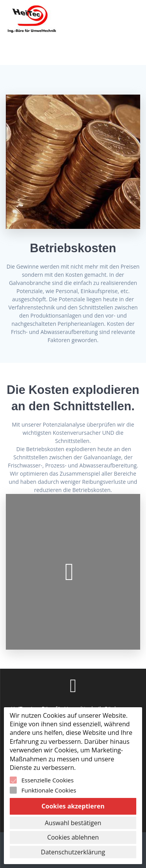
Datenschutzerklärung (73, 852)
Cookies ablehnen (73, 837)
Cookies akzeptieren (73, 806)
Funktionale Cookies (49, 790)
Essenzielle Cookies (47, 780)
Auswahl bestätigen (73, 823)
